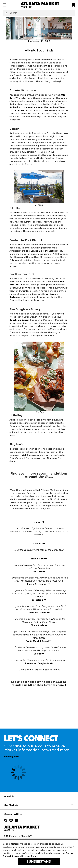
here (28, 429)
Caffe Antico (17, 110)
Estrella (14, 212)
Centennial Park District (44, 251)
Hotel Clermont (28, 455)
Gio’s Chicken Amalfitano (52, 107)
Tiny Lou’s (52, 458)
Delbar (13, 133)
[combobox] (39, 13)
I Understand (39, 862)
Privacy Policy (30, 856)
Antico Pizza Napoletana (23, 107)
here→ (62, 685)
